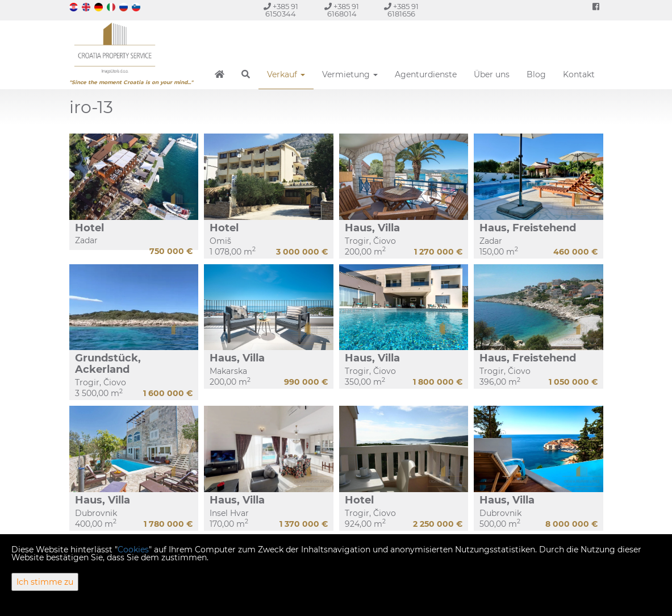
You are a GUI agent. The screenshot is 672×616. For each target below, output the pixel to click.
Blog (536, 74)
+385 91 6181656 (401, 10)
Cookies (133, 550)
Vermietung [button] (350, 74)
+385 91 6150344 (281, 10)
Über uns (492, 74)
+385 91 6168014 (342, 10)
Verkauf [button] (286, 74)
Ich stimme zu (45, 582)
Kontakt (579, 74)
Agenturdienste (426, 74)
